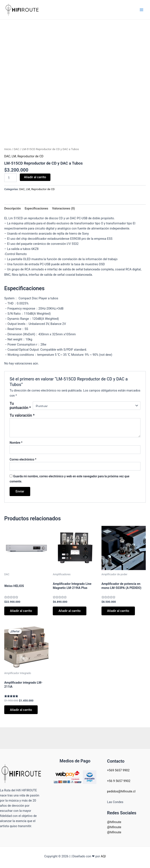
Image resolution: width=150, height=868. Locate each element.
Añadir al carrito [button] (21, 611)
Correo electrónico (23, 459)
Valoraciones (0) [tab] (64, 208)
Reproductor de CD (30, 156)
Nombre (16, 443)
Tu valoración (22, 415)
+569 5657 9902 (118, 770)
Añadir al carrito (35, 177)
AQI (103, 856)
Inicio (8, 149)
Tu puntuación (20, 406)
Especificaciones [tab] (36, 208)
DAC (16, 149)
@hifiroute (114, 822)
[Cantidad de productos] (10, 178)
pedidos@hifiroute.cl (121, 791)
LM (14, 156)
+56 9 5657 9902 (119, 781)
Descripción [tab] (13, 208)
